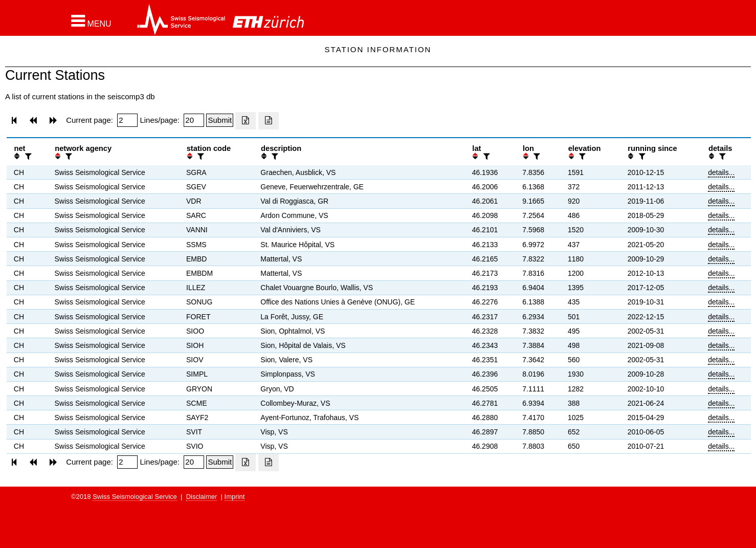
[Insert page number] (127, 120)
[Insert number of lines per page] (194, 120)
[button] (91, 21)
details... (721, 172)
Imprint (235, 497)
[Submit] (220, 120)
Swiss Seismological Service (135, 497)
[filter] (27, 156)
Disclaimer (202, 497)
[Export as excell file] (246, 121)
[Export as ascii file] (269, 121)
